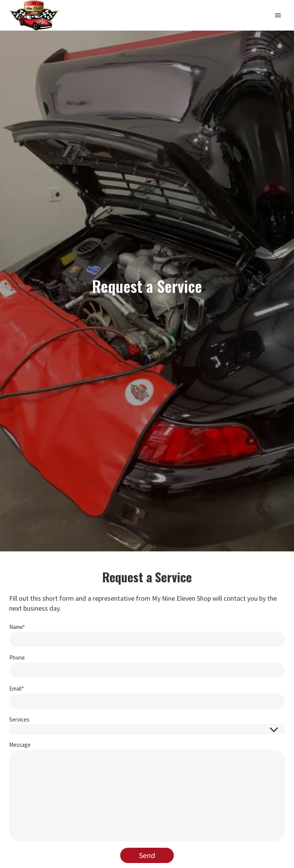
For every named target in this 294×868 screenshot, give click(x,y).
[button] (147, 729)
